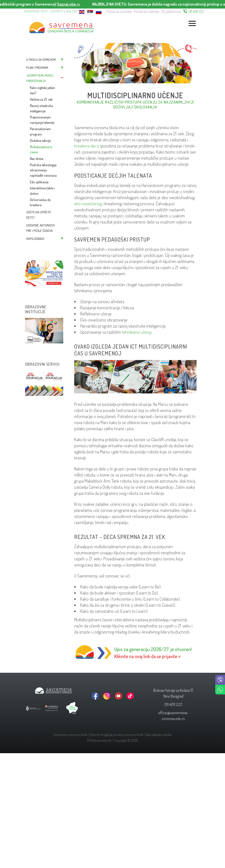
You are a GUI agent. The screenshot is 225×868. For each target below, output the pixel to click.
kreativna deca (86, 146)
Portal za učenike (119, 11)
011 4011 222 (196, 11)
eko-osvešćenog (88, 204)
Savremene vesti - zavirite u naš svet (51, 11)
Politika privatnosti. (99, 740)
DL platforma (171, 11)
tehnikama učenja (137, 332)
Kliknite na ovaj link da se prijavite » (147, 656)
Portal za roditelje (146, 11)
